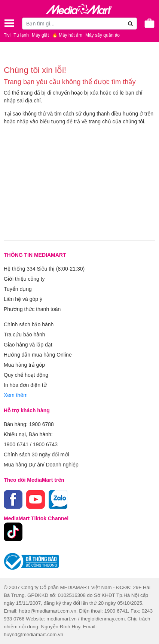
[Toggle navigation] (9, 23)
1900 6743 (45, 444)
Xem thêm (16, 395)
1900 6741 (16, 444)
